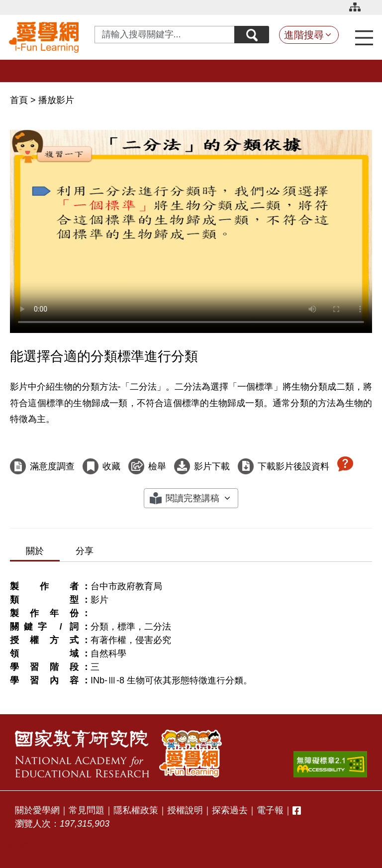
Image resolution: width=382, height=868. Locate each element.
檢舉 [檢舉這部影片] (157, 466)
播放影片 (56, 100)
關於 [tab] (35, 551)
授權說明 (185, 810)
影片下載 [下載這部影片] (212, 466)
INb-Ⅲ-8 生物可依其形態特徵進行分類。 (171, 680)
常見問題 (87, 810)
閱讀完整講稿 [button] (192, 498)
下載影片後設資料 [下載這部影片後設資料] (293, 466)
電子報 (270, 810)
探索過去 (230, 810)
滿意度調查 (52, 466)
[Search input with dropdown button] (165, 35)
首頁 (20, 100)
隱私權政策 (136, 810)
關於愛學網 (37, 810)
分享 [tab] (85, 551)
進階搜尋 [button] (304, 35)
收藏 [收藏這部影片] (111, 466)
